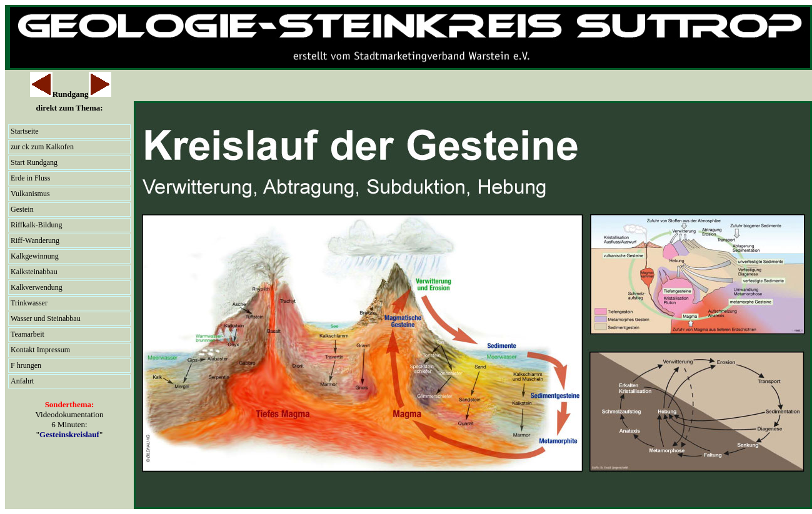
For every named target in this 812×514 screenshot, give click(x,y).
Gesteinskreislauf (69, 434)
